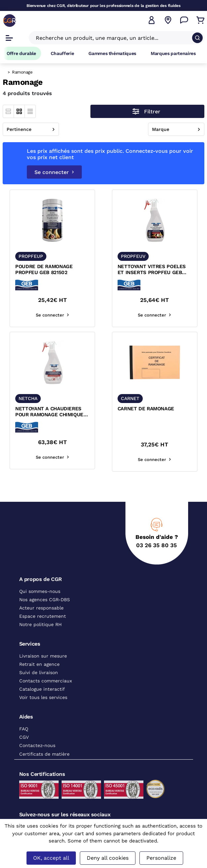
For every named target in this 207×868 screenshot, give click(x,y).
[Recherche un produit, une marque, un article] (113, 38)
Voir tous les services (43, 697)
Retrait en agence (39, 664)
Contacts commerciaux (46, 681)
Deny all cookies (108, 858)
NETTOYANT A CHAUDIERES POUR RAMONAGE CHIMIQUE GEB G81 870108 (49, 412)
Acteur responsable (41, 608)
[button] (152, 20)
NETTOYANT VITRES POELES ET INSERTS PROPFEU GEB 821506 (152, 270)
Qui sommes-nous (40, 591)
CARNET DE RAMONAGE (146, 409)
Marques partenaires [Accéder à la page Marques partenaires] (173, 53)
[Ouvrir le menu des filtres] (147, 111)
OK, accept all (51, 858)
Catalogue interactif (42, 689)
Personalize (161, 858)
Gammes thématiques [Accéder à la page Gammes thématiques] (112, 53)
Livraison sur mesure (43, 656)
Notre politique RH (40, 624)
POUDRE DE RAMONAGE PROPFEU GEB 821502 (44, 269)
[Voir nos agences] (168, 20)
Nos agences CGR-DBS (45, 600)
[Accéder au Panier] (200, 20)
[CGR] (10, 21)
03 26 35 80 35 (156, 545)
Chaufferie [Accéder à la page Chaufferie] (62, 53)
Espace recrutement (43, 616)
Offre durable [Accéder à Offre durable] (21, 53)
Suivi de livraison (39, 672)
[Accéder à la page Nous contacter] (184, 20)
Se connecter (54, 172)
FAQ (24, 729)
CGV (24, 737)
